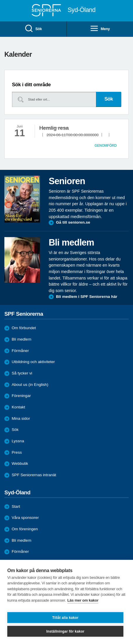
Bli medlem (21, 339)
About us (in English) (30, 385)
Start (16, 506)
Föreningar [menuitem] (21, 396)
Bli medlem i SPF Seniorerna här (87, 297)
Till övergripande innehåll (0, 0)
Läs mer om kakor (83, 600)
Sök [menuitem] (33, 29)
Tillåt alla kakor (65, 618)
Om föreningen (25, 529)
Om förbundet (24, 328)
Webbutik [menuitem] (20, 463)
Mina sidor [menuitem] (21, 418)
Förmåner (20, 351)
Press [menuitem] (17, 452)
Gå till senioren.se (73, 222)
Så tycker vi (22, 373)
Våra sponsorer (25, 518)
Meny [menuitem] (100, 29)
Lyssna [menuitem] (18, 441)
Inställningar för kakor (65, 631)
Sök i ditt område (31, 85)
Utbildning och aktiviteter (33, 362)
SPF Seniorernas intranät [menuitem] (34, 475)
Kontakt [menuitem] (18, 407)
